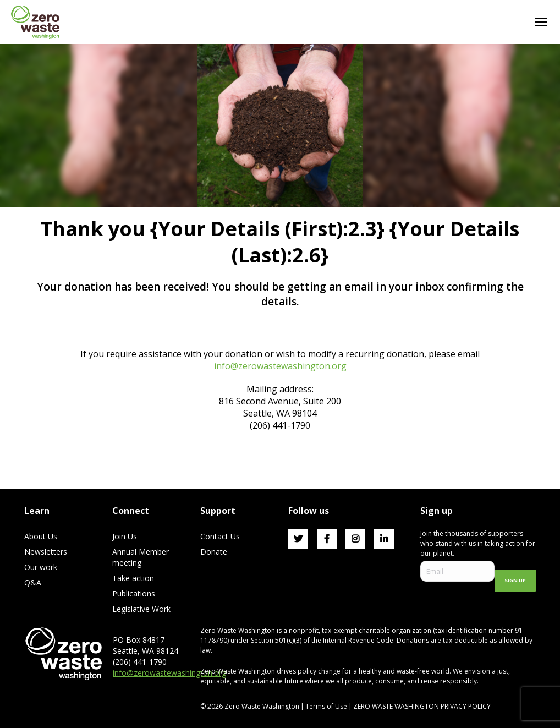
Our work (41, 567)
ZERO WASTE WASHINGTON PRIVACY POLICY (423, 706)
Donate (214, 552)
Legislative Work (141, 609)
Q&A (33, 582)
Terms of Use (326, 706)
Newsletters (46, 552)
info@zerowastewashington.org (280, 366)
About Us (41, 536)
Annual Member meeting (141, 557)
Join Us (125, 536)
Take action (133, 578)
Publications (134, 593)
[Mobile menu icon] (541, 22)
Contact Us (220, 536)
